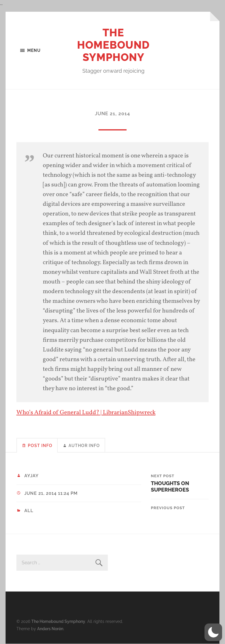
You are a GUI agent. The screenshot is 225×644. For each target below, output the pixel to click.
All (29, 511)
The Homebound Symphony (113, 45)
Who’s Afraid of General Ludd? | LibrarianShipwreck (86, 413)
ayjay (31, 476)
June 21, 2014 (112, 114)
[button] (213, 632)
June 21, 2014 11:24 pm (51, 493)
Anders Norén (50, 629)
